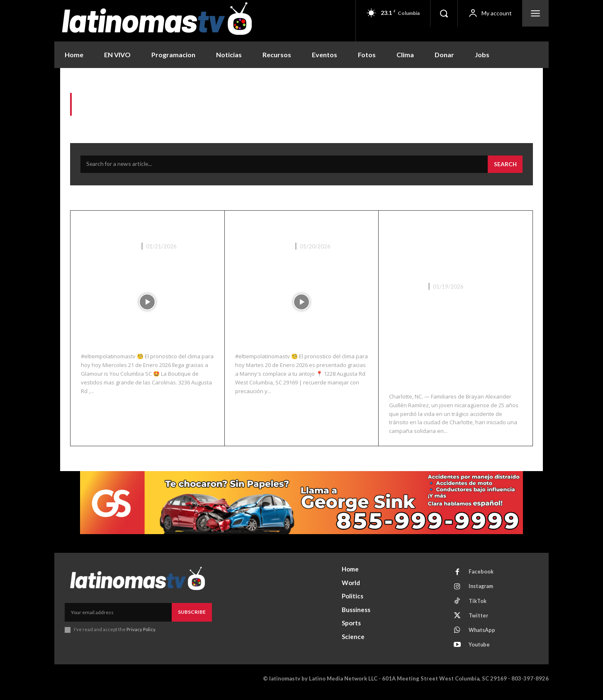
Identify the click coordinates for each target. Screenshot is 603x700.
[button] (444, 13)
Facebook (482, 575)
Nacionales (406, 289)
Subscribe (192, 614)
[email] (118, 615)
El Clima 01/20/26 (282, 230)
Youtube (480, 651)
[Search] (505, 167)
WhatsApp (483, 636)
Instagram (483, 590)
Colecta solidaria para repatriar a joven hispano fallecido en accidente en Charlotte (455, 250)
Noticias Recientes (109, 248)
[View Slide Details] (301, 505)
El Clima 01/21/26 (128, 230)
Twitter (479, 621)
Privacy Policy (141, 632)
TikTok (478, 605)
